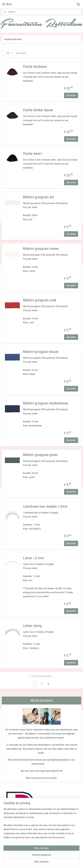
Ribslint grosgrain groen (40, 455)
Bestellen (71, 95)
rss (41, 863)
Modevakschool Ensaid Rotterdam (19, 852)
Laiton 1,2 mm (33, 558)
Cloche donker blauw (38, 110)
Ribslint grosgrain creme (41, 249)
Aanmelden (12, 842)
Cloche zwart (32, 154)
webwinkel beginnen (50, 863)
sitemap (35, 863)
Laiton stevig (32, 626)
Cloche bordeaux (35, 67)
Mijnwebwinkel (71, 863)
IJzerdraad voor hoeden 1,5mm (45, 506)
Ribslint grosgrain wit (38, 197)
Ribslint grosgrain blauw (41, 352)
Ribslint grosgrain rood (39, 300)
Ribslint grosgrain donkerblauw (46, 403)
